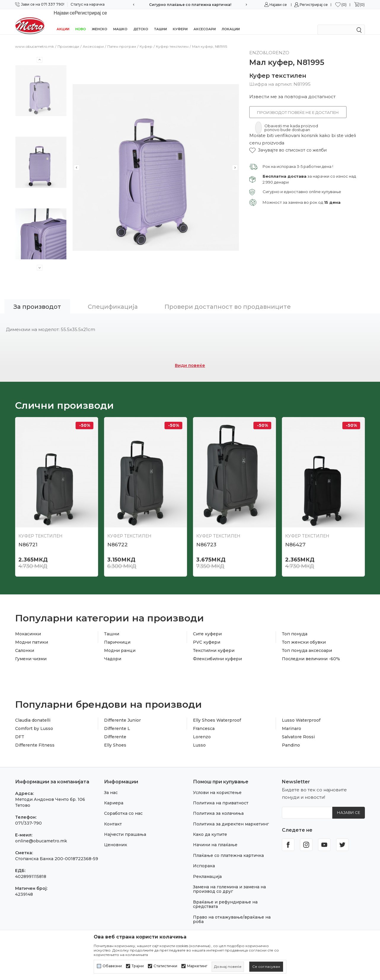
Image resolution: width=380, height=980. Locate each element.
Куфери (180, 21)
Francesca (204, 721)
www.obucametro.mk (35, 39)
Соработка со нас (123, 806)
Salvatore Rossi (298, 729)
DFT (20, 729)
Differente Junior (122, 712)
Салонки (25, 643)
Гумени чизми (31, 651)
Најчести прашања (125, 827)
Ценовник (116, 837)
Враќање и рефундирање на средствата (225, 897)
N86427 (295, 537)
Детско (141, 21)
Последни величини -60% (311, 651)
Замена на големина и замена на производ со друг (229, 881)
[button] (288, 143)
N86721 (28, 537)
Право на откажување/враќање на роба (232, 912)
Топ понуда (295, 626)
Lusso (199, 737)
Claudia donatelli (33, 712)
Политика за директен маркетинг (231, 816)
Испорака (204, 858)
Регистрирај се (314, 5)
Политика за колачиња (218, 806)
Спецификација (113, 299)
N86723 (206, 537)
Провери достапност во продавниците (228, 299)
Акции (63, 21)
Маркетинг (197, 966)
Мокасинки (28, 626)
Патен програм (122, 39)
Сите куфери (207, 626)
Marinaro (292, 721)
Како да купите (210, 827)
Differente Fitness (35, 737)
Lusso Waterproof (301, 712)
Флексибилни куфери (217, 651)
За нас (111, 785)
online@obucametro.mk (41, 833)
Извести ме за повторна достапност (292, 89)
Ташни (161, 21)
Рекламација (207, 869)
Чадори (113, 651)
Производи (68, 39)
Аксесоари (205, 21)
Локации (231, 21)
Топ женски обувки (304, 634)
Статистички (165, 966)
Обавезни (112, 966)
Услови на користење (217, 785)
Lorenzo (202, 729)
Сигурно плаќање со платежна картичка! (190, 5)
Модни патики (32, 634)
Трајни (138, 966)
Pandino (291, 737)
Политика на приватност (221, 795)
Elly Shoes (115, 737)
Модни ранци (120, 643)
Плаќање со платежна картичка (228, 848)
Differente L (117, 721)
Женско (100, 21)
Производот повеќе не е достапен (298, 105)
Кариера (114, 795)
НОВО (81, 21)
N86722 (118, 537)
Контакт (113, 816)
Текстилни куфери (214, 643)
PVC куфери (207, 634)
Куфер (146, 39)
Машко (120, 21)
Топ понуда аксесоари (307, 643)
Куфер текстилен (172, 39)
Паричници (117, 634)
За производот (37, 299)
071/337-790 (28, 815)
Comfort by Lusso (34, 721)
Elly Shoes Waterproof (217, 712)
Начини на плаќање (215, 837)
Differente (115, 729)
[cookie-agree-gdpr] (266, 967)
